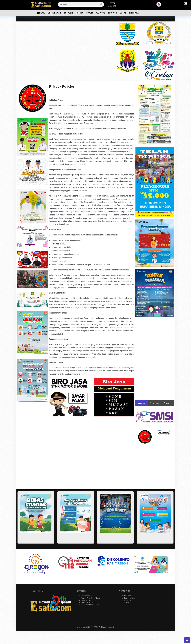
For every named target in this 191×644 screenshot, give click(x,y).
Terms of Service (88, 602)
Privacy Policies (62, 86)
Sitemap (128, 596)
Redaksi (128, 600)
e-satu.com (82, 627)
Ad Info (127, 602)
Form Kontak (130, 598)
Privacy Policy (87, 600)
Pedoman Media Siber (90, 605)
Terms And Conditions (90, 598)
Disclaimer (85, 596)
